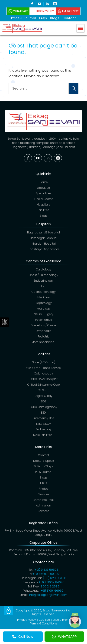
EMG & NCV (44, 424)
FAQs (43, 18)
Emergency (70, 11)
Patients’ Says (43, 466)
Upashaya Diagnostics (44, 249)
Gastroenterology (44, 292)
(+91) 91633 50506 (46, 570)
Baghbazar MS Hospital (43, 232)
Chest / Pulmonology (43, 275)
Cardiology (44, 269)
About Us (43, 188)
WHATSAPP (64, 636)
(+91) (55, 578)
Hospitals (43, 204)
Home (44, 182)
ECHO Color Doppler (43, 379)
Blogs (55, 18)
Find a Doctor (43, 199)
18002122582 (45, 11)
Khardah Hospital (44, 244)
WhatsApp (21, 11)
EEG (43, 413)
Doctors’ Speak (44, 461)
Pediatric (43, 336)
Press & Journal (24, 18)
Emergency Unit (43, 418)
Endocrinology (44, 281)
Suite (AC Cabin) (44, 362)
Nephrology (44, 303)
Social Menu (5, 322)
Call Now (23, 636)
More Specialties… (44, 342)
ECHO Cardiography (43, 407)
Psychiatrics (44, 320)
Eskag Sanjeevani (55, 610)
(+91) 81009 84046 (52, 582)
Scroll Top (9, 611)
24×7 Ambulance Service (43, 368)
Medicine (43, 297)
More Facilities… (43, 435)
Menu (81, 28)
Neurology (43, 309)
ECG (44, 401)
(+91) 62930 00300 (46, 574)
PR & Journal (44, 472)
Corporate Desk (43, 500)
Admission (43, 505)
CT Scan (44, 390)
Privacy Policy (27, 620)
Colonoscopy (44, 373)
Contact (69, 18)
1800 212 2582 (50, 586)
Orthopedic (43, 331)
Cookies (44, 620)
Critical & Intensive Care (44, 385)
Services (44, 494)
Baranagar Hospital (43, 238)
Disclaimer (60, 620)
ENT (43, 286)
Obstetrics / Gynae (43, 325)
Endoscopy (44, 429)
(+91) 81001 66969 (52, 591)
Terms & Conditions (44, 623)
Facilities (43, 210)
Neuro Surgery (44, 314)
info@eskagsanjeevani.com (48, 595)
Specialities (43, 193)
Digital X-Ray (43, 396)
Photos (44, 489)
